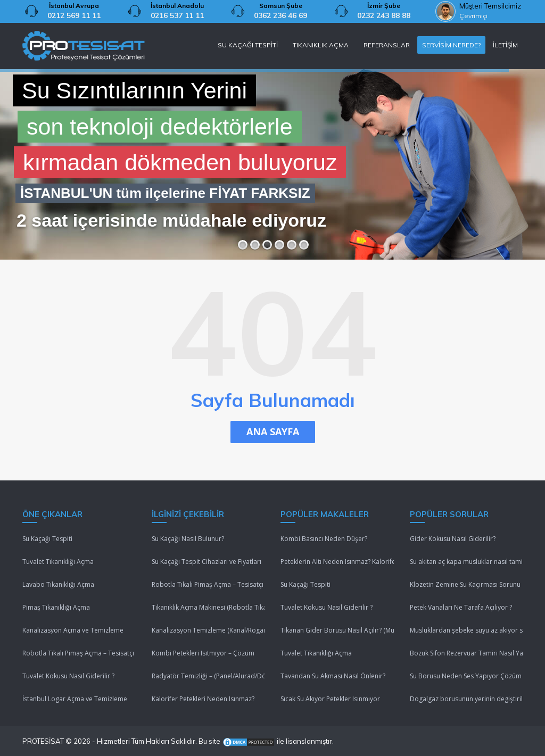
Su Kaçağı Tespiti (47, 539)
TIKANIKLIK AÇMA (321, 45)
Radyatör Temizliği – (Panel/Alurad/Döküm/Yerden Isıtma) (208, 676)
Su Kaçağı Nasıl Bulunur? (188, 539)
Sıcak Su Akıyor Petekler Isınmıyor (330, 699)
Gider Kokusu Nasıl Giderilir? (453, 539)
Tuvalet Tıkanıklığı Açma (58, 562)
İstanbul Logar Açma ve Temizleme (75, 699)
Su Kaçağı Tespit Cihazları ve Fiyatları (207, 562)
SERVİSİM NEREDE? (451, 45)
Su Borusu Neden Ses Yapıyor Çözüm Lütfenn (466, 676)
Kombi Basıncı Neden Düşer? (324, 539)
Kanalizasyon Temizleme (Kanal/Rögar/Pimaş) (208, 630)
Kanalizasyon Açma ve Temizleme (73, 630)
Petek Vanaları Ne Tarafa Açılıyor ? (461, 607)
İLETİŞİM (505, 45)
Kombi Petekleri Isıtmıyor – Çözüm (203, 653)
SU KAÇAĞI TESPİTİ (248, 45)
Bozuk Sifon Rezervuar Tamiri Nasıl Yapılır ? (466, 653)
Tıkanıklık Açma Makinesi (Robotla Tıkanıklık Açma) (208, 607)
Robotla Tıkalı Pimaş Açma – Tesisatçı (78, 653)
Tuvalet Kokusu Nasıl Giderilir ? (68, 676)
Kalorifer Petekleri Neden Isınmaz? (203, 699)
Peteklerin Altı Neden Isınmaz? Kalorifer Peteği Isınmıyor (337, 562)
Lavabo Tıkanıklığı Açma (58, 584)
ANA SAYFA (273, 431)
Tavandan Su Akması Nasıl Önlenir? (333, 676)
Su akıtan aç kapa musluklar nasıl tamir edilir (466, 562)
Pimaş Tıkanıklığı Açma (56, 607)
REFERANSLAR (387, 45)
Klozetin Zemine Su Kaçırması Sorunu (465, 584)
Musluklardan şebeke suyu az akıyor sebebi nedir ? (466, 630)
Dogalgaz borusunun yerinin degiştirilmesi (466, 699)
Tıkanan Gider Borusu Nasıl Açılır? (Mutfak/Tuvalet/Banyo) (337, 630)
